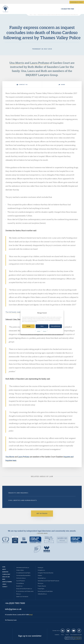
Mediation (40, 575)
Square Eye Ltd (78, 639)
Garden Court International (22, 597)
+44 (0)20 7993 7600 (67, 9)
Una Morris (17, 63)
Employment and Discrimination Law (24, 589)
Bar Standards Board (77, 637)
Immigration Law (41, 570)
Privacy (45, 331)
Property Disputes (42, 586)
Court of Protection (21, 581)
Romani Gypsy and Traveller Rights (45, 591)
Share (62, 85)
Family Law (19, 594)
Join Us (4, 584)
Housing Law (41, 568)
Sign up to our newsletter (30, 636)
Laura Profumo (40, 63)
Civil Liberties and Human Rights (23, 500)
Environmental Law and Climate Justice (25, 591)
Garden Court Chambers (5, 9)
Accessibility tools (77, 2)
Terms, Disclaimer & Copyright (76, 635)
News (4, 579)
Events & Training (7, 582)
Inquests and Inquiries (18, 493)
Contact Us (22, 85)
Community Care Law (21, 578)
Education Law (19, 586)
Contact (5, 587)
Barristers (5, 572)
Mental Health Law (42, 578)
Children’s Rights (20, 570)
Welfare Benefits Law (42, 594)
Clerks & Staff (6, 574)
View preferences (56, 326)
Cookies (39, 331)
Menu (80, 9)
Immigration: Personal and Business (45, 573)
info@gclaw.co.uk (13, 609)
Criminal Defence (20, 583)
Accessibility (57, 635)
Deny (42, 326)
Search (77, 9)
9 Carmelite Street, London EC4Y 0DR (19, 615)
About (4, 569)
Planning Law (41, 583)
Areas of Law (6, 577)
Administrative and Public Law (23, 568)
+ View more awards (42, 533)
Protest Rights (41, 589)
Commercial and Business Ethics (23, 575)
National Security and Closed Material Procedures (48, 581)
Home (4, 567)
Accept (28, 326)
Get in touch (42, 513)
